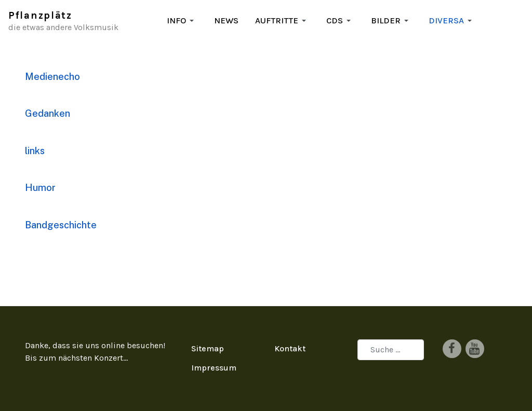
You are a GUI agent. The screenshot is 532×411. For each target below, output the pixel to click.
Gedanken (48, 113)
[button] (182, 21)
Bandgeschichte (61, 225)
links (35, 151)
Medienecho (52, 77)
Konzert (109, 358)
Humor (40, 188)
